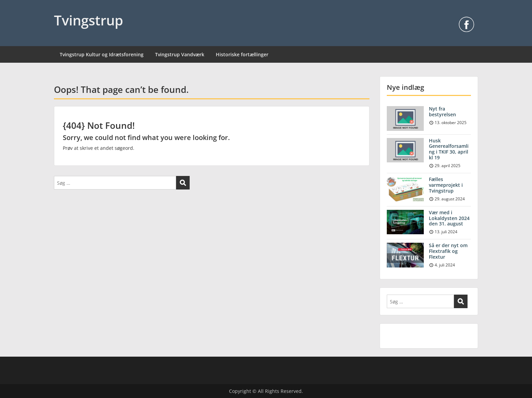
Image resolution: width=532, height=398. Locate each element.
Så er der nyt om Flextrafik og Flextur (448, 251)
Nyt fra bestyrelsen (442, 112)
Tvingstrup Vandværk (180, 54)
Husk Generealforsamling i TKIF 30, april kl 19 (449, 149)
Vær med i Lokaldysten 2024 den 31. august (449, 218)
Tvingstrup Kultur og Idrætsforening (102, 54)
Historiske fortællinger (242, 54)
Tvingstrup (89, 20)
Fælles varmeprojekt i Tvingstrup (446, 185)
